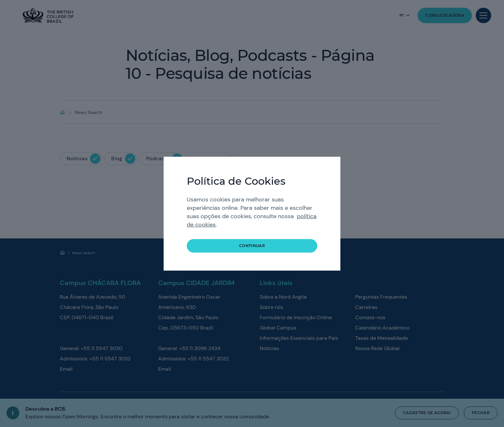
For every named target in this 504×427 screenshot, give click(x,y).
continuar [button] (252, 246)
